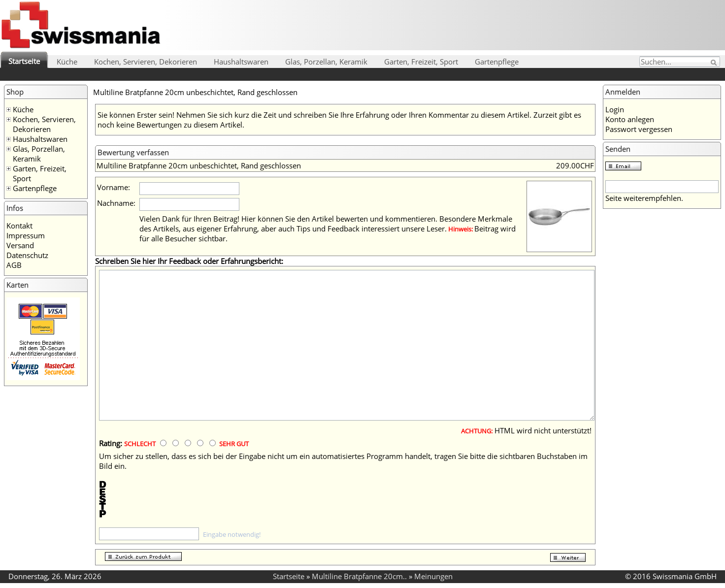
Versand (20, 245)
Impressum (26, 235)
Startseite (24, 61)
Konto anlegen (630, 119)
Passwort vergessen (639, 129)
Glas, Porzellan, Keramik (326, 62)
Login (615, 109)
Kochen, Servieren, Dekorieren (146, 62)
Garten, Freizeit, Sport (421, 62)
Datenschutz (27, 255)
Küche (67, 62)
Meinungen (433, 576)
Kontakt (19, 226)
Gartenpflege (497, 62)
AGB (14, 265)
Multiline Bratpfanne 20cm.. (359, 576)
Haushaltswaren (241, 62)
